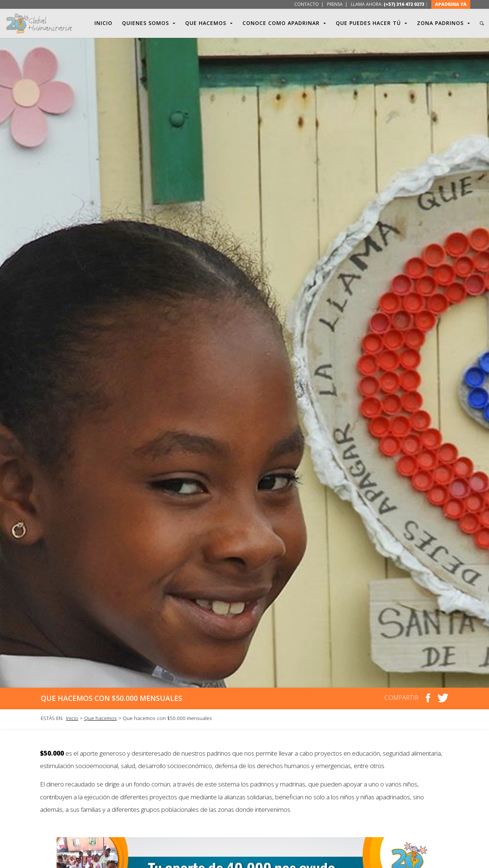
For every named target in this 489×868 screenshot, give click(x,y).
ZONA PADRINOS (444, 23)
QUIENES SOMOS (149, 23)
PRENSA (335, 4)
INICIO (103, 23)
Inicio (72, 718)
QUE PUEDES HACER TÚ (372, 23)
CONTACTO (306, 4)
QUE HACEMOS (209, 23)
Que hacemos (100, 718)
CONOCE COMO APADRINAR (284, 23)
